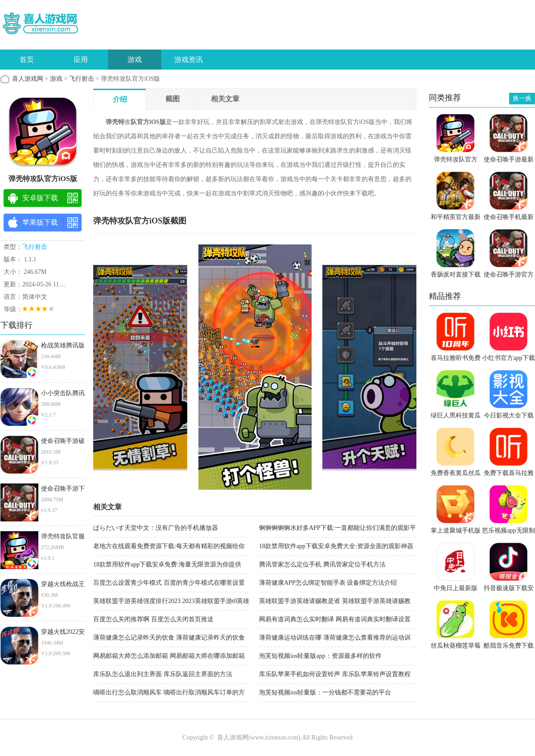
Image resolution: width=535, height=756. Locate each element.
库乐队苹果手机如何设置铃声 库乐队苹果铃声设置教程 (335, 674)
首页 (27, 60)
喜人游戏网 (28, 79)
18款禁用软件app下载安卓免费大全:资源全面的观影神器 (336, 546)
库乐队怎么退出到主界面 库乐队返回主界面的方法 (163, 674)
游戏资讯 (189, 60)
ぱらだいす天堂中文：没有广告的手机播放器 (156, 528)
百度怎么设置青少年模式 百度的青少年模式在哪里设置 (169, 583)
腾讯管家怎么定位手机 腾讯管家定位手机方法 (322, 564)
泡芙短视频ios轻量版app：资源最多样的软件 (320, 656)
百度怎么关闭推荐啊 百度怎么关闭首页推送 (153, 619)
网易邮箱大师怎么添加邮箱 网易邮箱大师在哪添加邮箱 (169, 656)
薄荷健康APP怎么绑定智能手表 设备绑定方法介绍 (328, 583)
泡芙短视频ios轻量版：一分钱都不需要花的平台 (325, 692)
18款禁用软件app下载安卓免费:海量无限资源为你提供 (167, 564)
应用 (81, 60)
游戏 (135, 60)
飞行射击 (82, 79)
